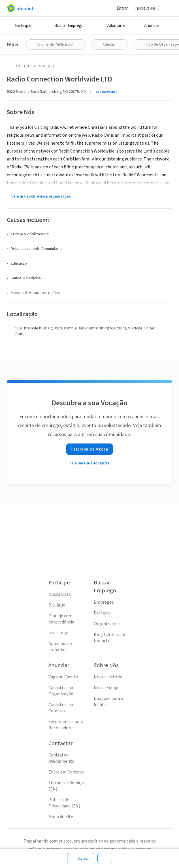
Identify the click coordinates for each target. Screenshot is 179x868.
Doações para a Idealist (108, 702)
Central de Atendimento (61, 758)
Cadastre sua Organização (61, 691)
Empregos (104, 602)
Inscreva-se (145, 8)
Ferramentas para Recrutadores (66, 725)
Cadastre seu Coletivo (61, 708)
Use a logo (58, 633)
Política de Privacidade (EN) (64, 803)
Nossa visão (60, 594)
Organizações (107, 624)
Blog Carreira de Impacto (109, 638)
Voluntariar (116, 26)
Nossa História (108, 677)
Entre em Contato (66, 772)
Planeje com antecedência (61, 619)
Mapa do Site (61, 817)
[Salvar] (81, 859)
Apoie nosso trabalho (60, 647)
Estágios (102, 613)
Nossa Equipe (107, 688)
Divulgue (57, 605)
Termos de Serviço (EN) (66, 786)
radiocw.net (106, 92)
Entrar (122, 8)
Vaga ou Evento (63, 677)
